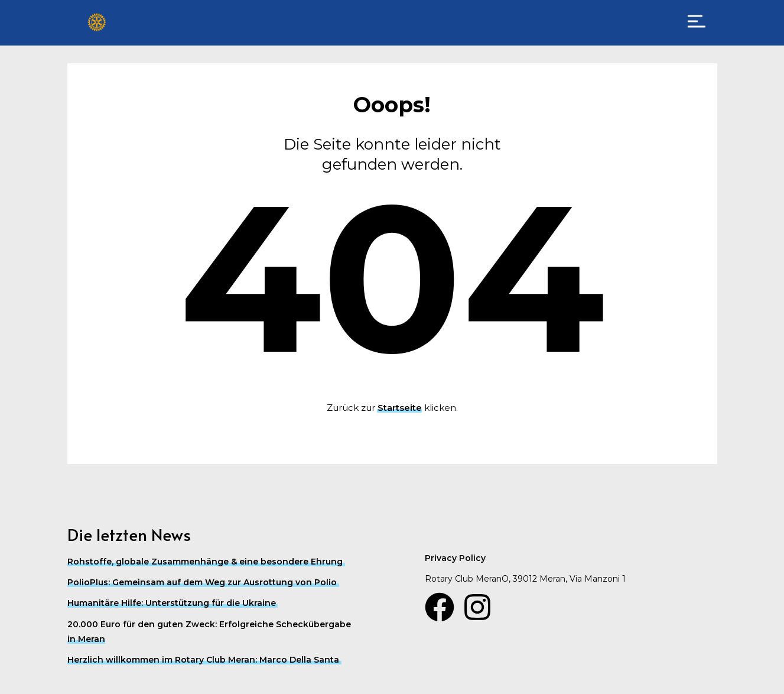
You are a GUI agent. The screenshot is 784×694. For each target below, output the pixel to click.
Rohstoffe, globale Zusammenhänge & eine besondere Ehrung (205, 562)
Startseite (400, 408)
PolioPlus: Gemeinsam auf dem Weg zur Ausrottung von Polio (202, 582)
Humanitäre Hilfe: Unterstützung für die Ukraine (172, 603)
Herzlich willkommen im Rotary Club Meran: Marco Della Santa (203, 660)
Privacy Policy (455, 558)
